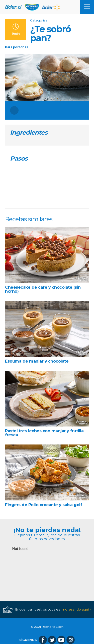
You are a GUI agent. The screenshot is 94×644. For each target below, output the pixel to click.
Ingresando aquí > (77, 609)
